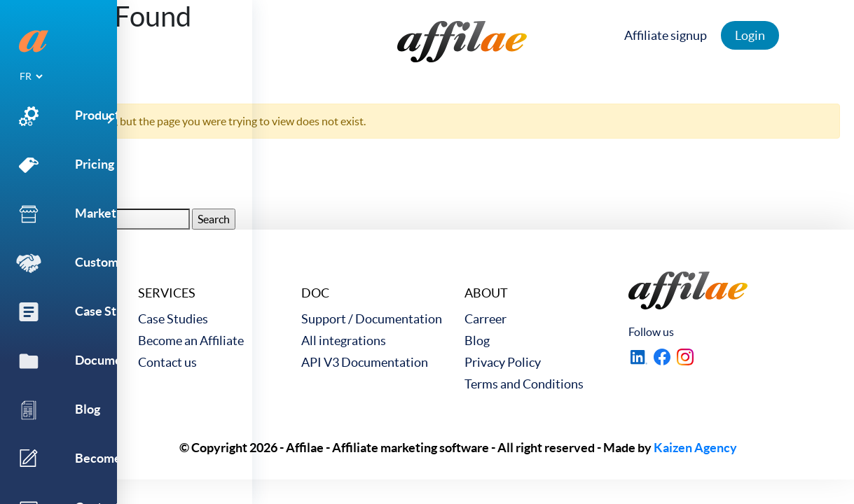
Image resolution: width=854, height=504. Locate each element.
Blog (477, 341)
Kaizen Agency (695, 448)
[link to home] (462, 42)
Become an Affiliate (191, 341)
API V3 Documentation (365, 362)
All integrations (344, 341)
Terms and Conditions (524, 384)
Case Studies (173, 319)
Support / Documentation (372, 319)
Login (753, 35)
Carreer (485, 319)
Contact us (167, 362)
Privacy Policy (503, 362)
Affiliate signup (669, 35)
